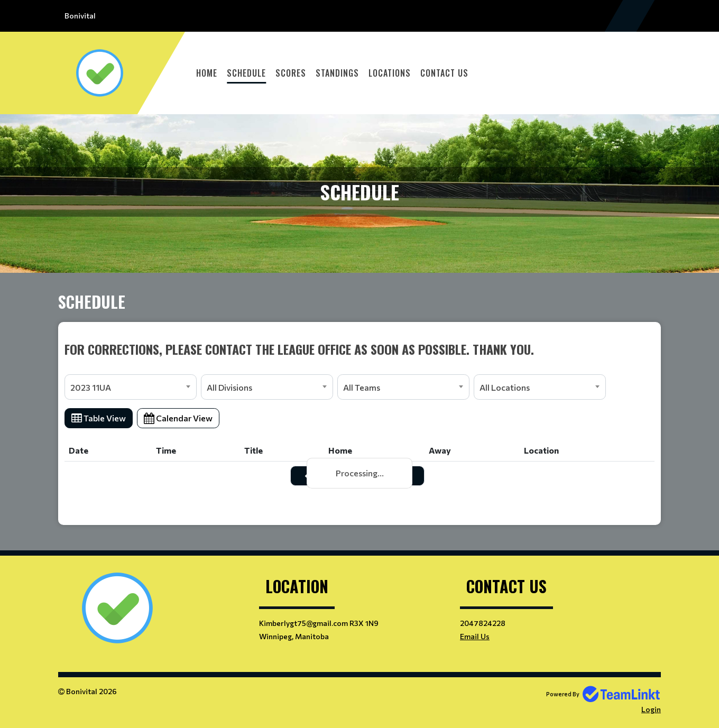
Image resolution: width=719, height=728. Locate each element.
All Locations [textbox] (505, 387)
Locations (390, 73)
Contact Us (444, 73)
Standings (337, 73)
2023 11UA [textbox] (91, 387)
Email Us (475, 636)
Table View (99, 418)
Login (651, 709)
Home (207, 73)
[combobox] (131, 387)
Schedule (246, 73)
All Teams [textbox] (362, 387)
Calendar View (178, 418)
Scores (291, 73)
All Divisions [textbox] (229, 387)
